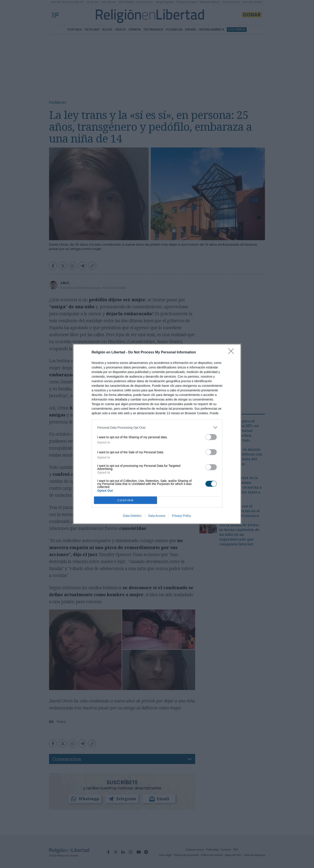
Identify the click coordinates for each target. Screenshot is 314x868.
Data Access (157, 516)
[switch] (211, 437)
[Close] (232, 353)
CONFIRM (125, 500)
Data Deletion (132, 516)
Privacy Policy (182, 516)
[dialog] (157, 434)
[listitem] (157, 427)
